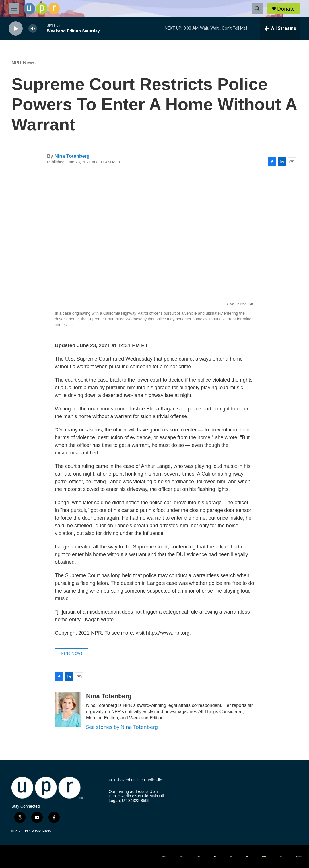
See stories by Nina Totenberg (122, 727)
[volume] (33, 29)
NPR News (23, 63)
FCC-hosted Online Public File (135, 780)
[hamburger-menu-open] (14, 9)
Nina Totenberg (72, 156)
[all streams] (280, 28)
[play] (16, 29)
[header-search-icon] (257, 9)
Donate (286, 9)
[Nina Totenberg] (68, 709)
